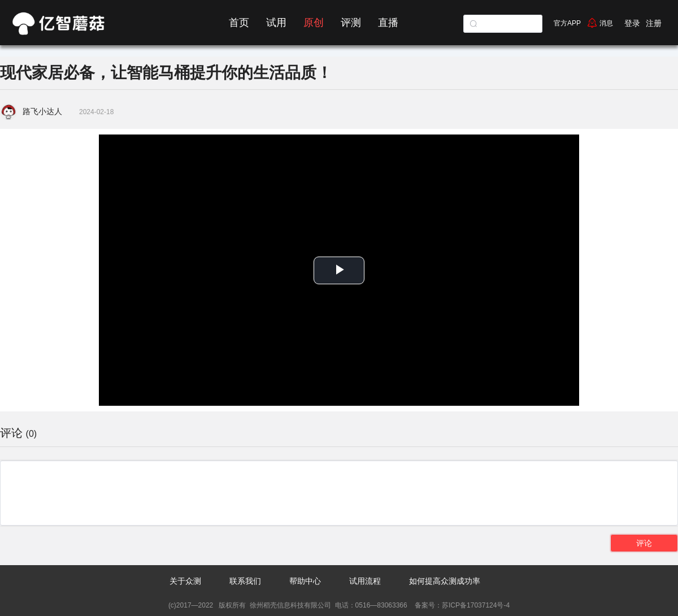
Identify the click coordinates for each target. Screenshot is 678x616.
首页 (239, 23)
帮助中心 (305, 581)
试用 (276, 23)
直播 (388, 23)
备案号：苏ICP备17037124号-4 (461, 605)
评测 (351, 23)
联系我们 (245, 581)
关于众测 (185, 581)
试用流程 (365, 581)
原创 (314, 23)
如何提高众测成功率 (445, 581)
